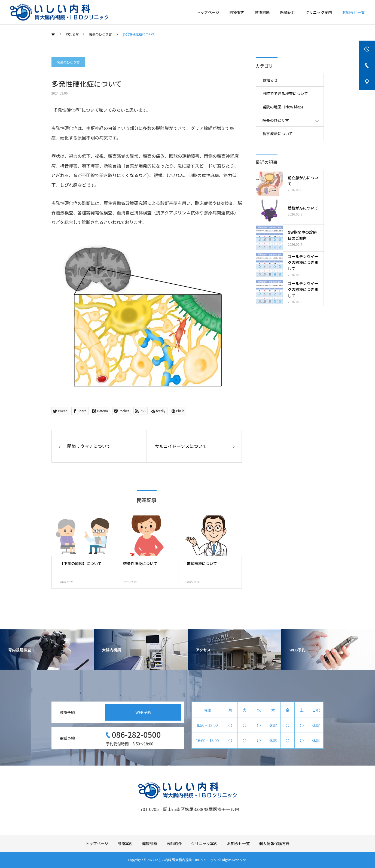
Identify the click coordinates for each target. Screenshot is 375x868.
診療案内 (237, 12)
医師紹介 (288, 12)
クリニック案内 (319, 12)
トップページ (208, 12)
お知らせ (270, 80)
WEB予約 (143, 712)
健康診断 (262, 12)
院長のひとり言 (68, 62)
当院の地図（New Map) (283, 107)
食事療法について (278, 133)
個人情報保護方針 (274, 843)
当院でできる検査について (285, 93)
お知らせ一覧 (353, 12)
